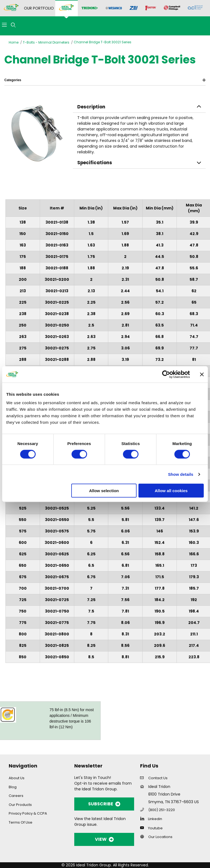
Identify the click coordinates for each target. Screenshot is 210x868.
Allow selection (104, 491)
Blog (13, 787)
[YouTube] (143, 828)
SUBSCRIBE (104, 804)
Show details (181, 474)
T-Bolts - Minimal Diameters (46, 42)
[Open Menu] (4, 25)
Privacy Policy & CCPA (28, 813)
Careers (16, 796)
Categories (105, 80)
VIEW (104, 839)
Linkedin (155, 819)
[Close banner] (202, 374)
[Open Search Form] (13, 25)
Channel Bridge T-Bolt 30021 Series (103, 42)
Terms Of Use (21, 822)
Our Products (20, 805)
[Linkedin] (143, 818)
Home (14, 42)
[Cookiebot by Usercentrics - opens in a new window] (166, 374)
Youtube (155, 828)
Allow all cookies (171, 491)
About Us (17, 778)
